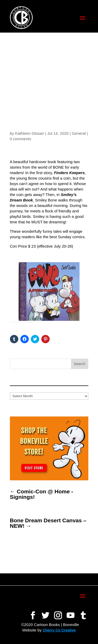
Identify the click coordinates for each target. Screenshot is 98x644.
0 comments (21, 139)
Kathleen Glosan (30, 133)
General (79, 133)
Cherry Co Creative (59, 630)
